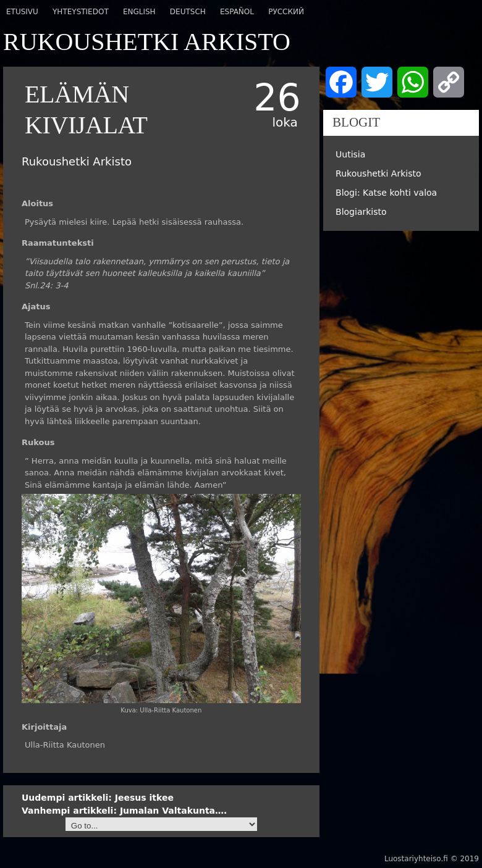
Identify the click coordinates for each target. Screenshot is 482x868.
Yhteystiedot (81, 12)
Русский (286, 12)
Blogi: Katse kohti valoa (386, 193)
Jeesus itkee (98, 798)
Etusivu (22, 12)
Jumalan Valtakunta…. (124, 811)
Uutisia (350, 154)
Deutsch (188, 12)
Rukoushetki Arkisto (378, 173)
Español (237, 12)
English (139, 12)
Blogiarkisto (361, 212)
